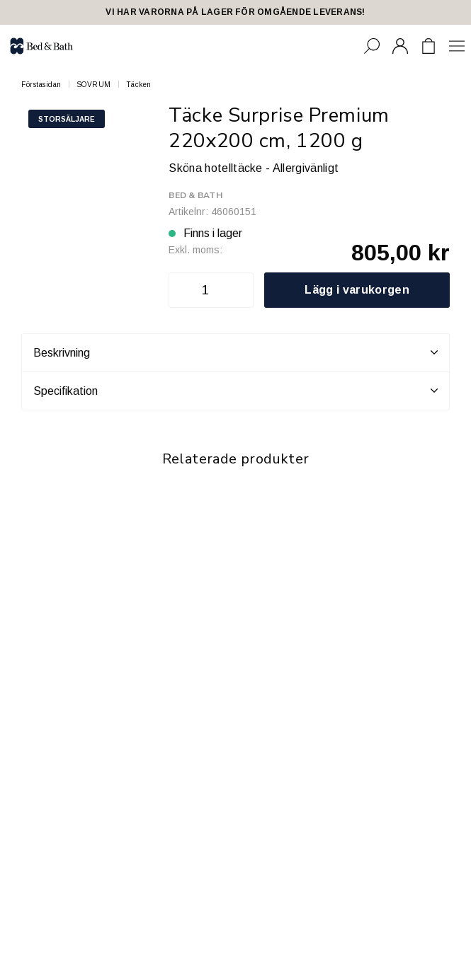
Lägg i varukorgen (357, 290)
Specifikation (235, 391)
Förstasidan (41, 85)
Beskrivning (235, 352)
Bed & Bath (195, 195)
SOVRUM (94, 85)
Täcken (139, 85)
